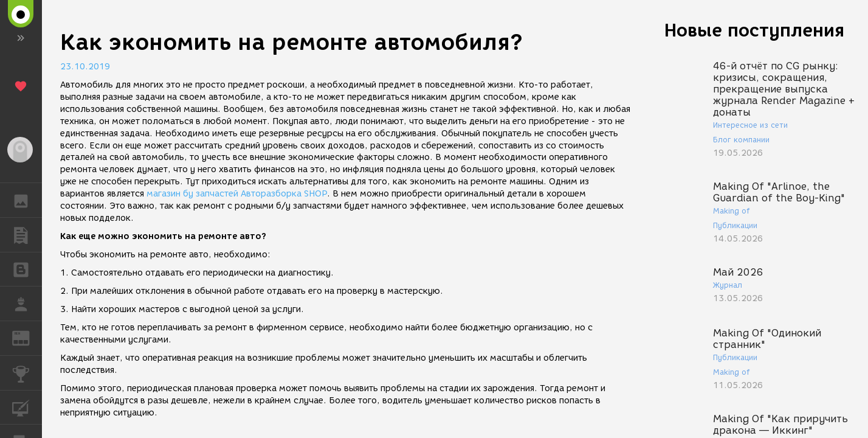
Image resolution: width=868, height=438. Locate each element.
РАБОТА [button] (27, 304)
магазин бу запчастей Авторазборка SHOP (237, 194)
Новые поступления (754, 30)
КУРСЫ (27, 407)
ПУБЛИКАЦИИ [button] (27, 235)
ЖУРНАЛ (27, 337)
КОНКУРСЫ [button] (27, 373)
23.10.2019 (85, 67)
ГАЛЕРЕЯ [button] (27, 200)
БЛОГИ (27, 269)
